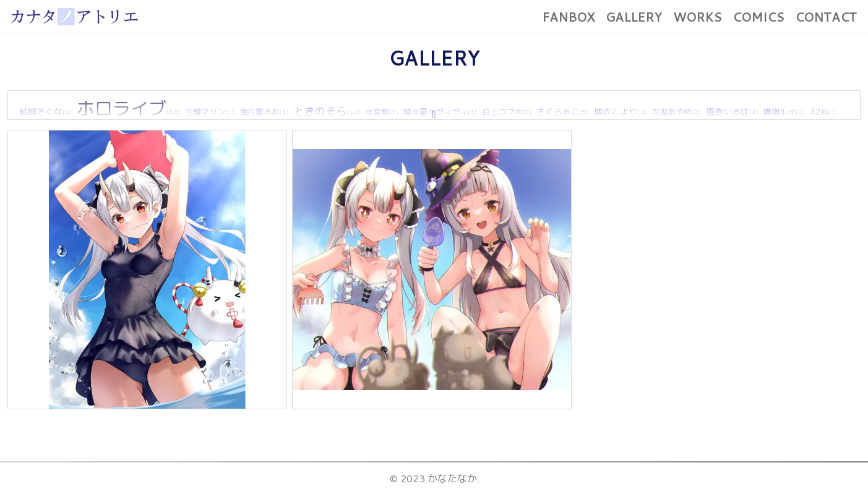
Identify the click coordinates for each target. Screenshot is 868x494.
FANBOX (568, 17)
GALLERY (634, 17)
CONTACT (826, 17)
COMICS (758, 17)
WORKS (697, 17)
